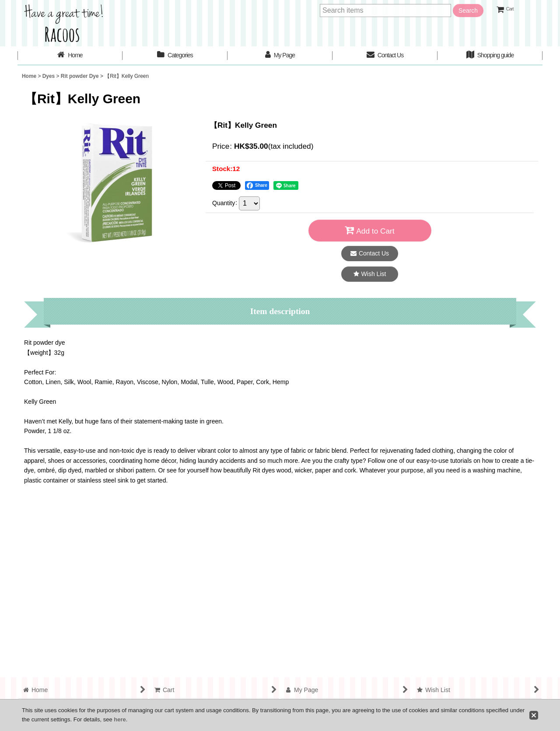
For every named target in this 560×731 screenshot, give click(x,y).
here (120, 719)
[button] (370, 274)
